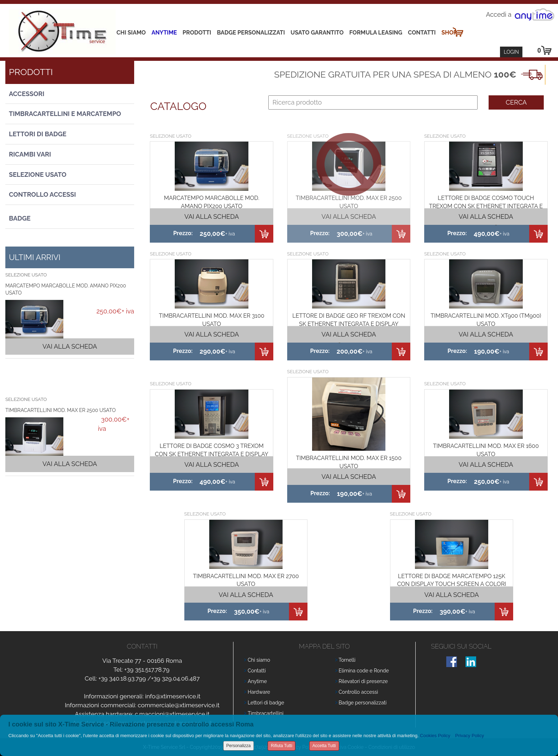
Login (511, 52)
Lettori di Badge (38, 134)
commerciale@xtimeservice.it (179, 705)
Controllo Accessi (42, 194)
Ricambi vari (30, 154)
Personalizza (239, 746)
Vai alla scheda (70, 346)
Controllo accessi (359, 692)
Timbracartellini (266, 713)
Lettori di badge (266, 703)
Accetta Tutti (324, 746)
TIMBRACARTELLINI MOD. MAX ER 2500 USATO (60, 410)
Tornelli (347, 660)
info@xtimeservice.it (173, 696)
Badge (20, 218)
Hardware (259, 692)
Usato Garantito (317, 33)
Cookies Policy (435, 736)
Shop (449, 33)
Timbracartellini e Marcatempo (65, 114)
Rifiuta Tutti (281, 746)
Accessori (27, 94)
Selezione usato (38, 175)
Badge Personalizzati (251, 33)
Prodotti (197, 33)
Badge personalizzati (363, 703)
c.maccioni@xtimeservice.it (172, 714)
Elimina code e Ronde (364, 671)
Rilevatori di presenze (363, 681)
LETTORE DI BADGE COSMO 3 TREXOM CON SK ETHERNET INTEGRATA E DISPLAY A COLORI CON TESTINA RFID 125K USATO (212, 454)
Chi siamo (131, 33)
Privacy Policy (470, 736)
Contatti (422, 33)
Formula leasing (376, 33)
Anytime (164, 33)
